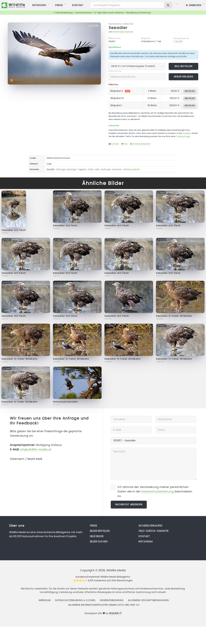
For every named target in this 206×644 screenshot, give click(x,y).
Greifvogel (61, 169)
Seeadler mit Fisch (14, 230)
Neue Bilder (97, 536)
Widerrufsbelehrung (112, 600)
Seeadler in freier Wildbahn (174, 316)
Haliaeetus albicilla (121, 24)
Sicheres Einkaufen (140, 144)
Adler (97, 169)
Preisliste (187, 133)
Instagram (146, 542)
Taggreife (82, 169)
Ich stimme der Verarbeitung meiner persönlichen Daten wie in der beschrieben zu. (155, 491)
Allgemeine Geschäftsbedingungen (148, 600)
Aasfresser (117, 169)
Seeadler (118, 28)
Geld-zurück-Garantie (153, 531)
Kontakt (114, 144)
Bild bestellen (184, 66)
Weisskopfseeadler (66, 402)
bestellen (190, 91)
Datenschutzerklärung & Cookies (75, 600)
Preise (93, 526)
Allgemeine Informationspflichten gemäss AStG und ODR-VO (104, 605)
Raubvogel (106, 169)
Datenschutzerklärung (157, 491)
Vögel (49, 164)
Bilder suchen (99, 542)
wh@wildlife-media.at (36, 449)
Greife (91, 169)
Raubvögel (72, 169)
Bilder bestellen (100, 531)
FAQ (124, 144)
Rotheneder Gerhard (123, 32)
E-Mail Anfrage (183, 136)
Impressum (45, 600)
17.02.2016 (178, 41)
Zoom (94, 26)
